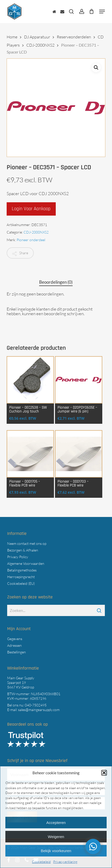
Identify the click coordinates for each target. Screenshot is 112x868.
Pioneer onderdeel (31, 240)
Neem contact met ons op (27, 543)
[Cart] (92, 12)
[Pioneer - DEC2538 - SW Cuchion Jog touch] (30, 380)
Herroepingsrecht (21, 577)
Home (12, 37)
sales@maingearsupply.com (39, 710)
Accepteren (56, 823)
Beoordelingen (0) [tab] (56, 282)
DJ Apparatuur (37, 37)
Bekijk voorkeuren (56, 851)
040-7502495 (36, 705)
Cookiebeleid (41, 862)
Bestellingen (16, 652)
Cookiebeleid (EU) (21, 583)
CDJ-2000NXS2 (40, 45)
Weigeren (56, 837)
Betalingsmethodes (22, 570)
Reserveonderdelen (74, 37)
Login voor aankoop (31, 209)
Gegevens (15, 639)
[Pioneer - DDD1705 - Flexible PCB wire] (30, 454)
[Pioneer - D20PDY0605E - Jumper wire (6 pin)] (79, 380)
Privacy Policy (18, 557)
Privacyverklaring (65, 862)
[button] (104, 773)
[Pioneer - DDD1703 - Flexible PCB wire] (79, 454)
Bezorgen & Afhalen (23, 550)
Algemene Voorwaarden (26, 563)
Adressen (14, 645)
